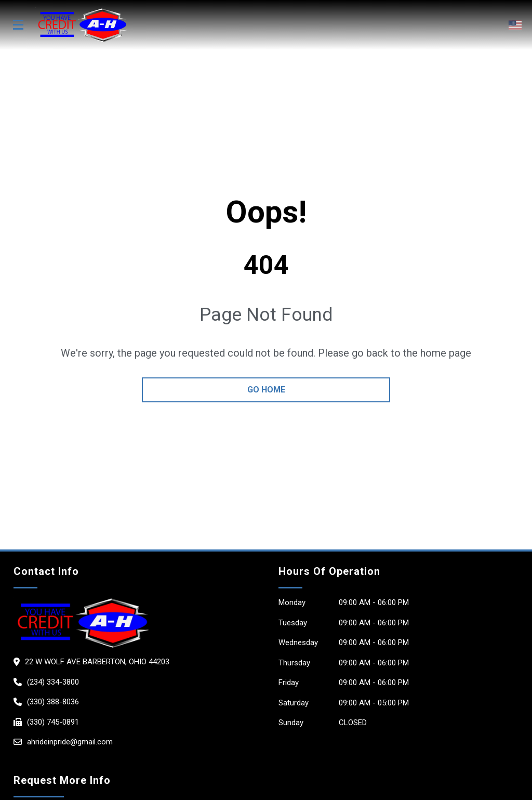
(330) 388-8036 (53, 702)
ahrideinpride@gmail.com (70, 742)
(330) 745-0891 (53, 722)
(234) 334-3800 (53, 682)
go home (266, 390)
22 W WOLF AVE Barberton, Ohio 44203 (97, 662)
